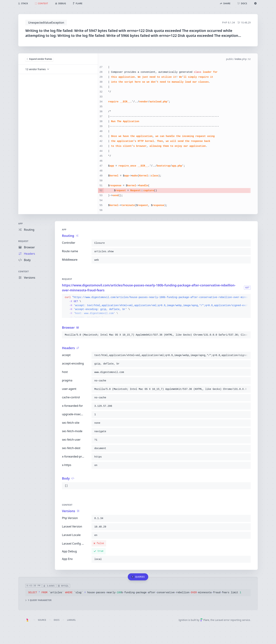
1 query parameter (38, 600)
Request (23, 241)
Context (24, 272)
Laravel (71, 620)
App (21, 224)
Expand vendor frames (39, 59)
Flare (205, 620)
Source (42, 620)
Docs (57, 620)
